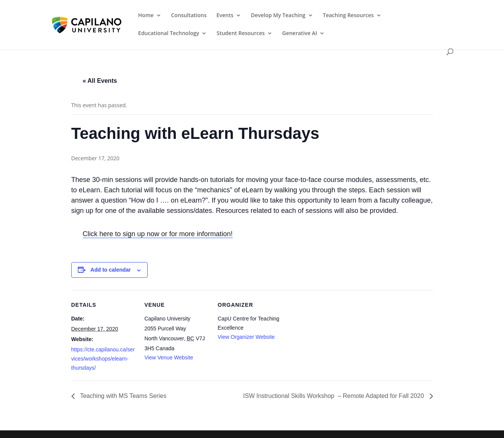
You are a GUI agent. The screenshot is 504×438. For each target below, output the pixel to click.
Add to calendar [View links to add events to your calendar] (111, 270)
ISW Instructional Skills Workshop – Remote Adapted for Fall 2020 (334, 396)
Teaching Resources (348, 16)
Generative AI (300, 34)
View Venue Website (169, 357)
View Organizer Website (246, 337)
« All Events (100, 81)
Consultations (189, 16)
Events (225, 16)
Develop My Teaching (278, 16)
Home (146, 16)
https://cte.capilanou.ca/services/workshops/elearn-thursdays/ (103, 359)
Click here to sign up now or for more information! (158, 234)
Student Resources (241, 34)
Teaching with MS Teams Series (123, 396)
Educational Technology (169, 34)
